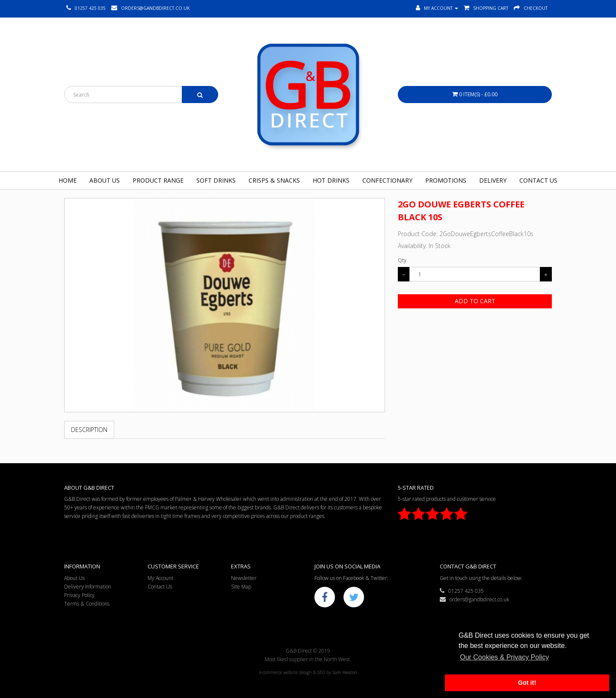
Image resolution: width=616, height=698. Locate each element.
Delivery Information (88, 587)
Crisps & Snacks (274, 180)
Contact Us (538, 180)
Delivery (493, 180)
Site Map (241, 587)
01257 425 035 (462, 591)
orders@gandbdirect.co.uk (474, 599)
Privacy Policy (79, 595)
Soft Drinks (216, 180)
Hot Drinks (331, 180)
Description (89, 430)
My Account (160, 578)
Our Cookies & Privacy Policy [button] (504, 657)
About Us (105, 180)
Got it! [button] (527, 683)
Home (68, 180)
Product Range (158, 180)
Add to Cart (475, 301)
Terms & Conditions (87, 604)
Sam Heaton (345, 672)
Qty (402, 260)
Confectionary (387, 180)
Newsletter (244, 578)
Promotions (446, 180)
